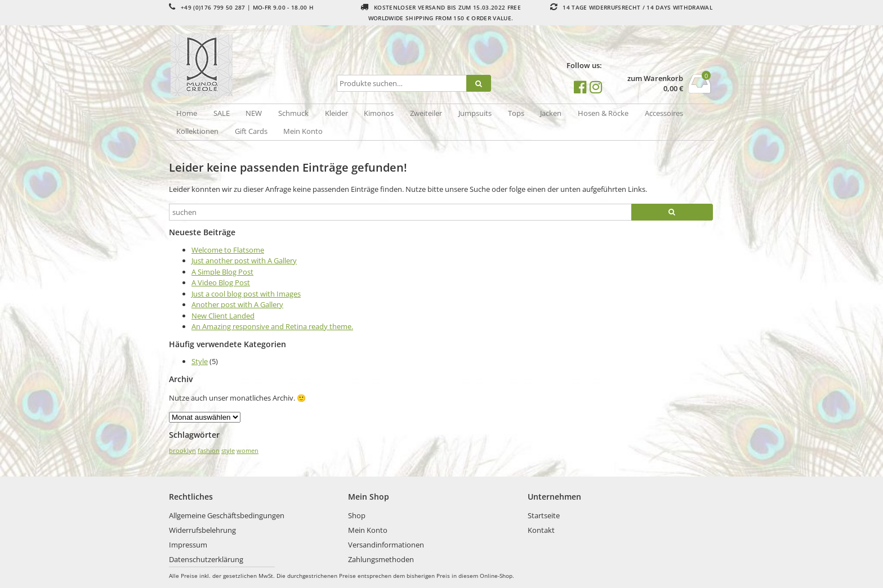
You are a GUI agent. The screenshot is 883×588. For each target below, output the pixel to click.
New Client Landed (223, 316)
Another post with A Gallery (237, 304)
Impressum (188, 545)
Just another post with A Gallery (244, 261)
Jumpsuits (475, 113)
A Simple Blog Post (222, 272)
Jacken (551, 113)
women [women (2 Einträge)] (247, 451)
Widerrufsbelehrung (202, 530)
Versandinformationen (386, 545)
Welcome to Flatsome (228, 250)
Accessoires (664, 113)
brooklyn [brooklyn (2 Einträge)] (182, 451)
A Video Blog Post (221, 282)
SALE (222, 113)
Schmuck (293, 113)
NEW (254, 113)
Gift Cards (251, 131)
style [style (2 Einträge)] (228, 451)
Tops (516, 113)
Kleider (336, 113)
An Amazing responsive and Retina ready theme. (272, 326)
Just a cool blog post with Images (246, 294)
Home (187, 113)
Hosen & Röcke (603, 113)
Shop (357, 515)
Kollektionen (197, 131)
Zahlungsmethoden (381, 559)
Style (200, 361)
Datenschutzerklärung (206, 559)
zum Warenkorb (655, 78)
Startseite (544, 515)
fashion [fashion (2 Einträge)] (209, 451)
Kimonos (379, 113)
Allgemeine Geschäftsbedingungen (227, 515)
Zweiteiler (426, 113)
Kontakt (541, 530)
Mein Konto (303, 131)
